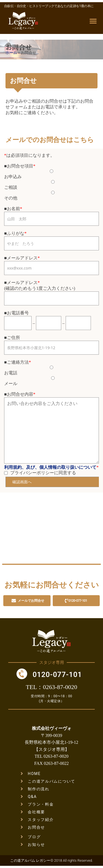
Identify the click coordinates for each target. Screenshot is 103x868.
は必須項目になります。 (29, 155)
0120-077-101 (57, 675)
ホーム (11, 53)
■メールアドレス (21, 258)
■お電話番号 (16, 313)
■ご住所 (12, 338)
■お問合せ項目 (19, 166)
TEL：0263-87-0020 (51, 687)
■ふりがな (14, 233)
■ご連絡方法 (16, 362)
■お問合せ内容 (19, 394)
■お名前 (12, 209)
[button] (93, 21)
